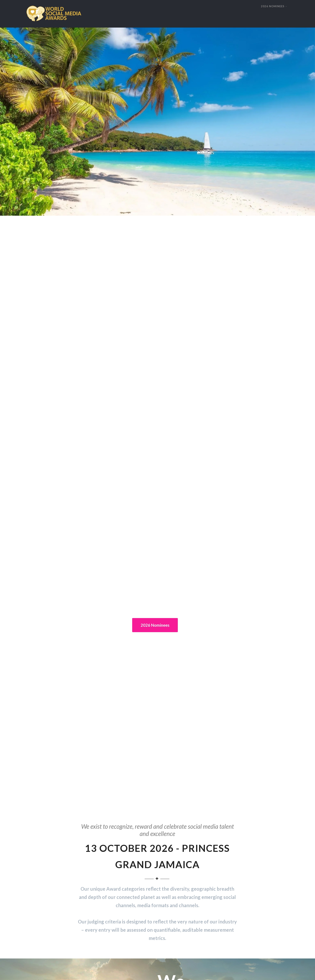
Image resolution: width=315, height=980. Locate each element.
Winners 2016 (102, 869)
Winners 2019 (102, 854)
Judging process (37, 849)
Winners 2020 (102, 849)
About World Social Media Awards (48, 844)
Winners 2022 (102, 839)
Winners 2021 (102, 844)
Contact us (208, 972)
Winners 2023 (102, 874)
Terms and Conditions (235, 972)
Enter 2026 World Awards (43, 839)
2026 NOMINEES (274, 6)
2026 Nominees (155, 158)
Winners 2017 (102, 864)
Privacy (190, 972)
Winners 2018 (102, 859)
